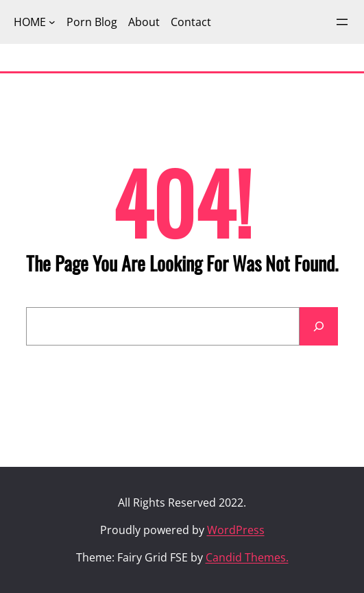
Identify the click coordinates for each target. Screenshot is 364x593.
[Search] (319, 326)
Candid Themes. (247, 557)
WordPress (236, 530)
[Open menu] (342, 22)
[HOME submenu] (52, 22)
